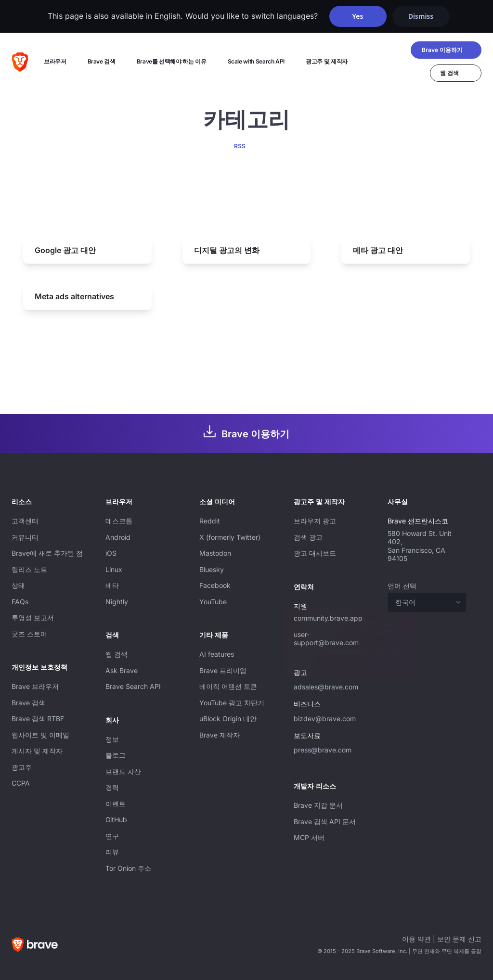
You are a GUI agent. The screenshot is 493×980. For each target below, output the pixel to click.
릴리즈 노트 (29, 569)
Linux (114, 569)
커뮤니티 (25, 537)
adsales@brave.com (326, 687)
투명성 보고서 (33, 617)
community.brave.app (328, 618)
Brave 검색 (28, 703)
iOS (111, 553)
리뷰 (112, 852)
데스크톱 (119, 521)
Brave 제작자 (220, 735)
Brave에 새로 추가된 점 (47, 553)
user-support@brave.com (326, 639)
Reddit (210, 521)
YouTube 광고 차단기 (232, 703)
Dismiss (421, 16)
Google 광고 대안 (65, 250)
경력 (112, 787)
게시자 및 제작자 (37, 751)
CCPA (21, 783)
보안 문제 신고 (459, 939)
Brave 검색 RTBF (38, 719)
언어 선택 (402, 586)
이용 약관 (416, 939)
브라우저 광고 (315, 521)
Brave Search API (133, 686)
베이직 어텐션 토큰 (228, 686)
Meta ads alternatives (74, 296)
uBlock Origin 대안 (228, 719)
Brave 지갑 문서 (318, 805)
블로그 (116, 755)
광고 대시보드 (315, 553)
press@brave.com (323, 750)
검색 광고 (308, 537)
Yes (358, 16)
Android (118, 537)
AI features (217, 654)
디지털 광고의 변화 (227, 250)
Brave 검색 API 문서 (325, 821)
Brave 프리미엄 (223, 670)
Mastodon (215, 553)
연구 (112, 836)
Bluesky (212, 569)
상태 (18, 585)
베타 (112, 585)
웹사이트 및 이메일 (40, 735)
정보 (112, 739)
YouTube (213, 602)
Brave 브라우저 (35, 686)
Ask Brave (122, 670)
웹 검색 (117, 654)
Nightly (117, 602)
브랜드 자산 (123, 771)
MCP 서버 (309, 837)
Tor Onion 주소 (128, 868)
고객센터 (25, 521)
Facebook (215, 585)
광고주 (22, 767)
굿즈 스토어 (29, 634)
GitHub (116, 820)
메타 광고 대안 (378, 250)
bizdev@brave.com (325, 719)
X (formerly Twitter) (230, 537)
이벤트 (116, 804)
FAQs (20, 602)
